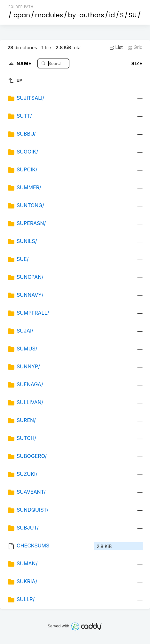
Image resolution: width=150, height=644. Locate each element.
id (112, 15)
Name (25, 63)
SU (133, 15)
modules (49, 15)
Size (137, 63)
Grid (135, 47)
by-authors (86, 15)
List (116, 47)
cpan (22, 15)
